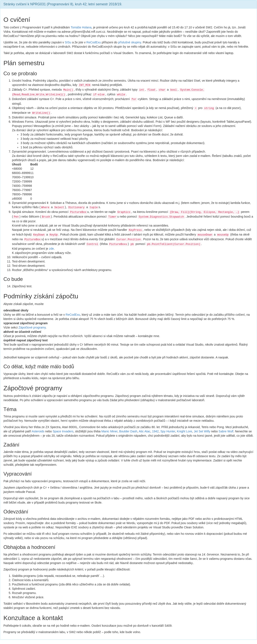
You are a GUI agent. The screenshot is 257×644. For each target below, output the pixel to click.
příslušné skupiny (130, 42)
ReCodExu (94, 42)
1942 (155, 431)
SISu (68, 42)
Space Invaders (63, 431)
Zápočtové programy (32, 327)
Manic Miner (109, 431)
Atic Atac (145, 431)
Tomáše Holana (81, 27)
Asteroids (38, 431)
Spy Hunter (168, 431)
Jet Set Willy (202, 431)
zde (52, 249)
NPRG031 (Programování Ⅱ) (52, 4)
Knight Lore (185, 431)
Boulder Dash (128, 431)
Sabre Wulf (226, 431)
